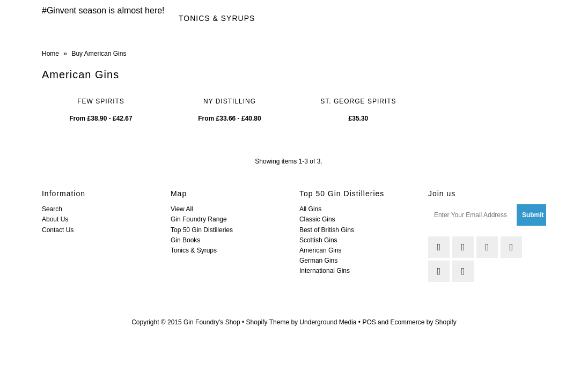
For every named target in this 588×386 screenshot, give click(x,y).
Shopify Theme (268, 322)
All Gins (310, 209)
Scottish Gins (318, 240)
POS (369, 322)
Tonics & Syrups (217, 18)
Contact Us (58, 230)
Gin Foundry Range (199, 219)
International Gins (325, 271)
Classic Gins (317, 219)
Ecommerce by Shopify (423, 322)
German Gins (318, 261)
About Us (55, 219)
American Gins (321, 250)
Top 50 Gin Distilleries (202, 230)
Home (50, 54)
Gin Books (185, 240)
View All (182, 209)
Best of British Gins (327, 230)
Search (52, 209)
